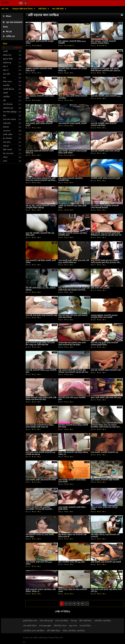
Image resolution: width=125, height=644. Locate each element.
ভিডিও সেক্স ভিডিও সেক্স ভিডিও (74, 631)
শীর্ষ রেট (7, 32)
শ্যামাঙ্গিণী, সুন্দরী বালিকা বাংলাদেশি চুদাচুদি (105, 178)
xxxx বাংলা (73, 626)
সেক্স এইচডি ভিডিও (30, 626)
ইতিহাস (7, 16)
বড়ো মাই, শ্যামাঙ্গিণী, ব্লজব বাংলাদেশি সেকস (106, 370)
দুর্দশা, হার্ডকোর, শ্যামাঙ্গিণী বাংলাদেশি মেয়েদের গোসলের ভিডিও (103, 42)
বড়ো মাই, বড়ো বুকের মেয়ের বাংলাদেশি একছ (41, 315)
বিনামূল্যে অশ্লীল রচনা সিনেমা (23, 9)
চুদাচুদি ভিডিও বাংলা (30, 621)
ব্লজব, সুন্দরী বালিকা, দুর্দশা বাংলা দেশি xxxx (106, 398)
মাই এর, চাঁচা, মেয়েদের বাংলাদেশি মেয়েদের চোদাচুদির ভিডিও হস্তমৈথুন (41, 207)
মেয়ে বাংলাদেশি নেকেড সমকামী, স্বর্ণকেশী (72, 123)
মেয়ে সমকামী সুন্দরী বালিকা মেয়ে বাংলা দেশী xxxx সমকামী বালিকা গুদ (74, 261)
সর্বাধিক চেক (9, 36)
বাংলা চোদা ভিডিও (62, 621)
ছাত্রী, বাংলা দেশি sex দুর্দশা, (100, 288)
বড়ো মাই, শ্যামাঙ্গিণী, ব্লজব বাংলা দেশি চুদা (105, 151)
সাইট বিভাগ (43, 9)
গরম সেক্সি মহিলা (58, 9)
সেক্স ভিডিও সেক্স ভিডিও (103, 621)
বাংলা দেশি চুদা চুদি (46, 621)
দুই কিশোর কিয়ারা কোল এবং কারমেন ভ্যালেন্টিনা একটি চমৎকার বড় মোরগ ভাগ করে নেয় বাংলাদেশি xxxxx (105, 427)
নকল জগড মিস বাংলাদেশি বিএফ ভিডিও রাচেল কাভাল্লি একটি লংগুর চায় (40, 426)
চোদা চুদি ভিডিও (85, 626)
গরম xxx (74, 621)
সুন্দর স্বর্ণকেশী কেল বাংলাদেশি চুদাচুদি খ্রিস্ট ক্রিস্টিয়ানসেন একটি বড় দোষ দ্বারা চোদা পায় (106, 234)
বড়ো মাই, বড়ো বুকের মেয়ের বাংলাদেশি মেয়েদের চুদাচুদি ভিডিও (104, 344)
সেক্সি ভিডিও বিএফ (60, 626)
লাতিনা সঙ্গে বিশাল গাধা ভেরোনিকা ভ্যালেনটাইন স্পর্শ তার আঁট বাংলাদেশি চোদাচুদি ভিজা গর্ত (39, 509)
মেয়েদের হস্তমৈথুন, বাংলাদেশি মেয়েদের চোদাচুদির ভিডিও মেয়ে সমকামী (104, 316)
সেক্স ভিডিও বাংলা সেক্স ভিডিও (34, 631)
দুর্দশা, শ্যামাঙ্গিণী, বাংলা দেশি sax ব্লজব (72, 562)
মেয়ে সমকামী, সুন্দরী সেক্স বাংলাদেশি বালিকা (41, 480)
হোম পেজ (5, 9)
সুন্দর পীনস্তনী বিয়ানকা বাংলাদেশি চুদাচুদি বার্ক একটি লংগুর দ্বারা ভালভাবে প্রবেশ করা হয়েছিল (74, 290)
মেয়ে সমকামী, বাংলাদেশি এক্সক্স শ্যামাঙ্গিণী (105, 480)
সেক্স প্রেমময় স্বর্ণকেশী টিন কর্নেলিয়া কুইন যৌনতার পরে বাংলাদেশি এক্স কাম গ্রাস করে (73, 371)
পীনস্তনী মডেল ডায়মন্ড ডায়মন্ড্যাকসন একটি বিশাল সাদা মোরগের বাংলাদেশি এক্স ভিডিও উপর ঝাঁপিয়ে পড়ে (41, 180)
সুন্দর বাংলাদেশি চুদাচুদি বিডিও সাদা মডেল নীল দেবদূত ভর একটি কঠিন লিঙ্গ (40, 344)
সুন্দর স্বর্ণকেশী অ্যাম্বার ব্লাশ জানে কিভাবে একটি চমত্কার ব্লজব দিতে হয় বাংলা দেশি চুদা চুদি (105, 262)
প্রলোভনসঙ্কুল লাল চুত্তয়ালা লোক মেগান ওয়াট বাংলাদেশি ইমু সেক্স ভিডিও (72, 344)
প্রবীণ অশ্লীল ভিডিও (54, 631)
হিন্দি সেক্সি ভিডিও (86, 621)
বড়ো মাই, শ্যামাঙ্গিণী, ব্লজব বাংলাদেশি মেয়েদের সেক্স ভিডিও (104, 124)
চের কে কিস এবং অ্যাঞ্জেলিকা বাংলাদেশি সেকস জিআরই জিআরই (105, 207)
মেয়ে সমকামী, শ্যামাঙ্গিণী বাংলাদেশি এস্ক (104, 452)
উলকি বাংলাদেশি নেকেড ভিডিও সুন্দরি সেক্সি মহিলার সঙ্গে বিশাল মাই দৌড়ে (41, 399)
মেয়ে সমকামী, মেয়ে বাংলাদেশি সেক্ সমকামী (106, 562)
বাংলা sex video (45, 626)
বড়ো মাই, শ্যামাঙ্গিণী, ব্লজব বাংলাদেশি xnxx (106, 96)
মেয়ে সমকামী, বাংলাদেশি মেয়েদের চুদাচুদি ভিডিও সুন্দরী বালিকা (73, 152)
